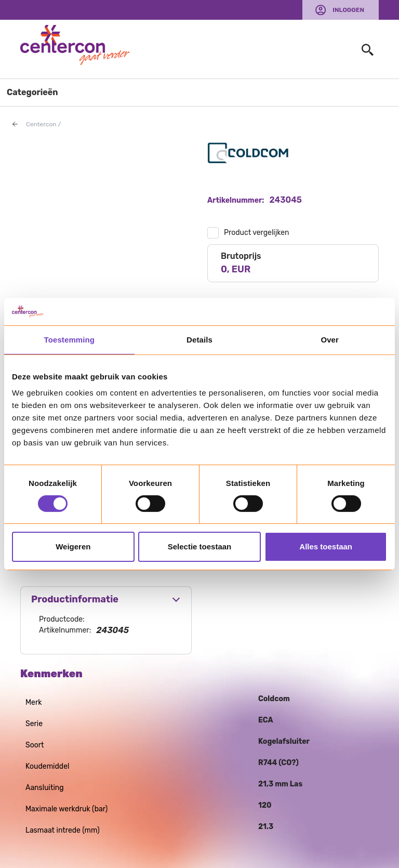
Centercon (41, 124)
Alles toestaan (326, 547)
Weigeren (73, 547)
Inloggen (348, 10)
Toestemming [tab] (70, 339)
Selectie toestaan (200, 547)
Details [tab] (199, 339)
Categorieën (32, 92)
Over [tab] (330, 339)
